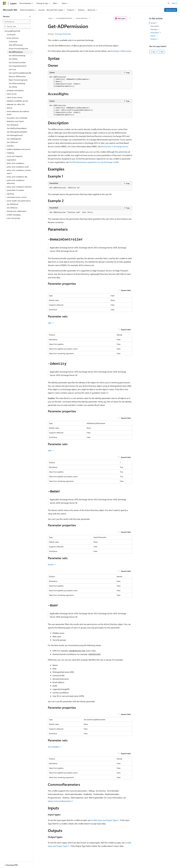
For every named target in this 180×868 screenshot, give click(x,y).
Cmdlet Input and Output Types (104, 820)
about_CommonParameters (60, 801)
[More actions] (130, 18)
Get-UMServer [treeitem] (12, 142)
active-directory (82, 18)
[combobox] (17, 22)
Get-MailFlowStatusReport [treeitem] (17, 128)
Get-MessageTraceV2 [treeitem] (15, 135)
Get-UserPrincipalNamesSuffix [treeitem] (20, 73)
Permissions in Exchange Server (115, 146)
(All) (51, 323)
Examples (155, 29)
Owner (52, 564)
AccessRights (55, 747)
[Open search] (168, 3)
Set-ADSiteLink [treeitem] (13, 204)
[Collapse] (30, 16)
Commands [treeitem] (11, 35)
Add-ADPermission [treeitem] (16, 45)
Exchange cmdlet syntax (121, 51)
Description (155, 26)
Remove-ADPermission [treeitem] (17, 76)
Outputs (155, 39)
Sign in (174, 3)
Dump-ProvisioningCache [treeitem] (18, 48)
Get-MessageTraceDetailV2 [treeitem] (17, 132)
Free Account (171, 10)
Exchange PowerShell (63, 34)
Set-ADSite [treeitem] (13, 87)
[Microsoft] (5, 3)
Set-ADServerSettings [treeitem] (17, 83)
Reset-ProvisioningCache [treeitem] (18, 80)
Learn (50, 18)
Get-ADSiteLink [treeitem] (13, 125)
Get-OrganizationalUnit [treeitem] (18, 66)
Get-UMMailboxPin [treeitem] (14, 139)
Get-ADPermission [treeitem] (16, 52)
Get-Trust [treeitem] (12, 69)
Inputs (154, 36)
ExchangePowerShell (64, 18)
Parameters (156, 33)
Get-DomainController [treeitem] (17, 62)
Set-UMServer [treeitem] (12, 208)
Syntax (154, 23)
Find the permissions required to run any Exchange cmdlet (94, 162)
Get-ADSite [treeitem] (13, 59)
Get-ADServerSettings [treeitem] (17, 55)
